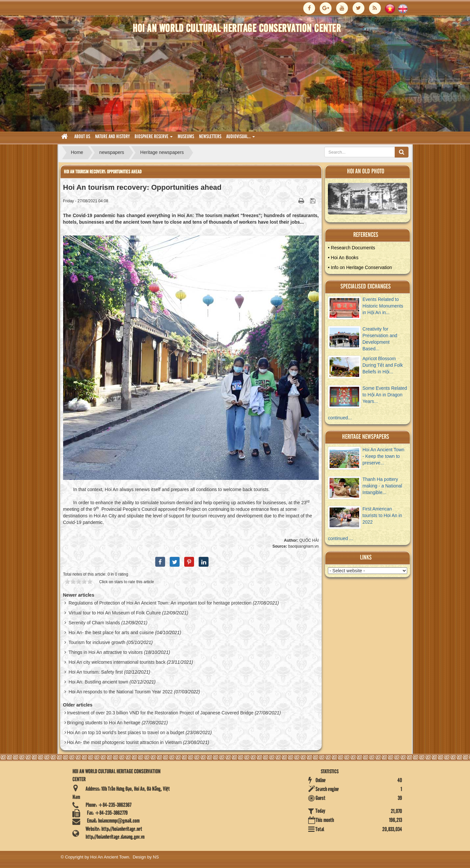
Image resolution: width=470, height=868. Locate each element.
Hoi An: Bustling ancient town (98, 682)
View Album (370, 200)
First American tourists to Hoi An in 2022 (382, 515)
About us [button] (82, 137)
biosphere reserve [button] (154, 139)
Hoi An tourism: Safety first (96, 672)
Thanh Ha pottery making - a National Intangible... (382, 486)
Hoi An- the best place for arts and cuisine (111, 632)
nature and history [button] (112, 137)
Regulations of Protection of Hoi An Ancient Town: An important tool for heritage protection (160, 603)
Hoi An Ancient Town (110, 857)
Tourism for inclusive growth (97, 642)
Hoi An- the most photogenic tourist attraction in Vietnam (124, 742)
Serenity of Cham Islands (94, 623)
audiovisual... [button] (241, 139)
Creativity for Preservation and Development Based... (380, 339)
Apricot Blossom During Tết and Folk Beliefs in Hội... (383, 365)
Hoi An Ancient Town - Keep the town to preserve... (383, 456)
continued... (340, 418)
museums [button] (186, 137)
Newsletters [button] (210, 137)
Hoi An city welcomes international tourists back (117, 662)
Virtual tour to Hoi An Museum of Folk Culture (115, 613)
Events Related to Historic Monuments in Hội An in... (383, 306)
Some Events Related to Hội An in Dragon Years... (385, 395)
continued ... (340, 538)
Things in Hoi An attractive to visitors (106, 652)
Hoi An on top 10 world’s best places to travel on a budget (125, 732)
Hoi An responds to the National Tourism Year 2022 (121, 692)
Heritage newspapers (366, 437)
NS (156, 857)
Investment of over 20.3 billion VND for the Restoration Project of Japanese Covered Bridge (160, 713)
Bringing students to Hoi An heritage (103, 723)
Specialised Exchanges (366, 287)
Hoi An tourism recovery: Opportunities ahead (103, 172)
